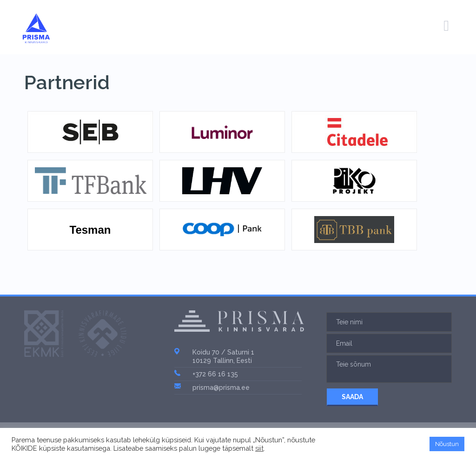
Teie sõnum (389, 369)
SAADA (352, 397)
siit (259, 448)
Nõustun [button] (447, 444)
